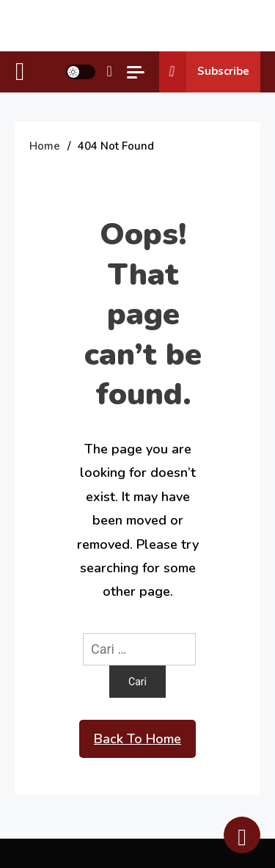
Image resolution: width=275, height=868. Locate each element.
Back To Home (137, 739)
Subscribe (204, 72)
